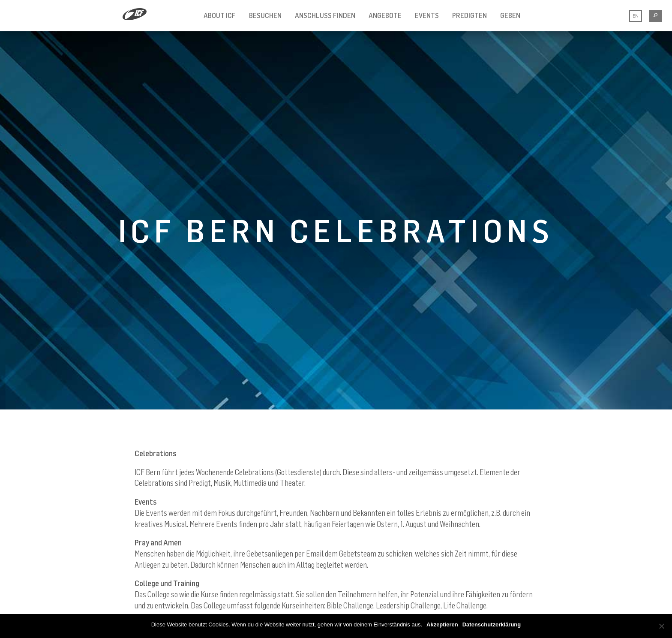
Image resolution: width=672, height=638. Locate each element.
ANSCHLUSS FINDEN (325, 15)
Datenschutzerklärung (492, 624)
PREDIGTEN (469, 15)
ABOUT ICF (220, 15)
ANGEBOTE (385, 15)
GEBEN (510, 15)
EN (636, 16)
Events (427, 15)
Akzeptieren (442, 624)
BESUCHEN (265, 15)
